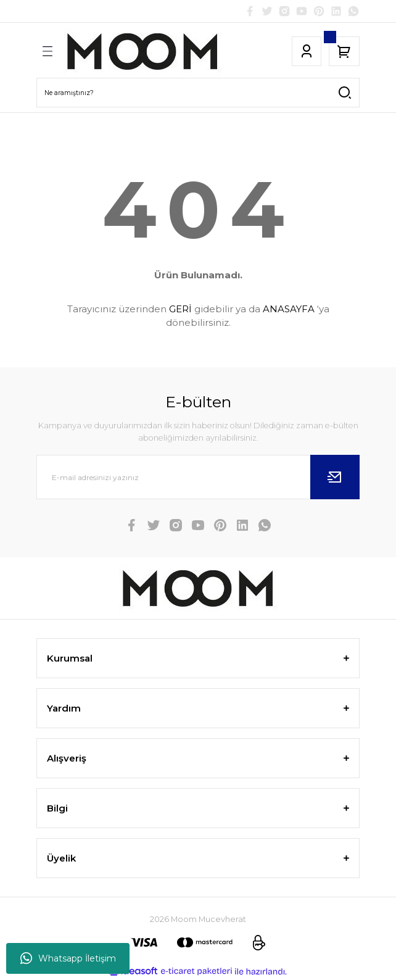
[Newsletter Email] (198, 477)
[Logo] (142, 51)
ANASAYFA (289, 309)
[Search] (198, 93)
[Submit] (335, 477)
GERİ (180, 309)
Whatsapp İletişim (68, 958)
